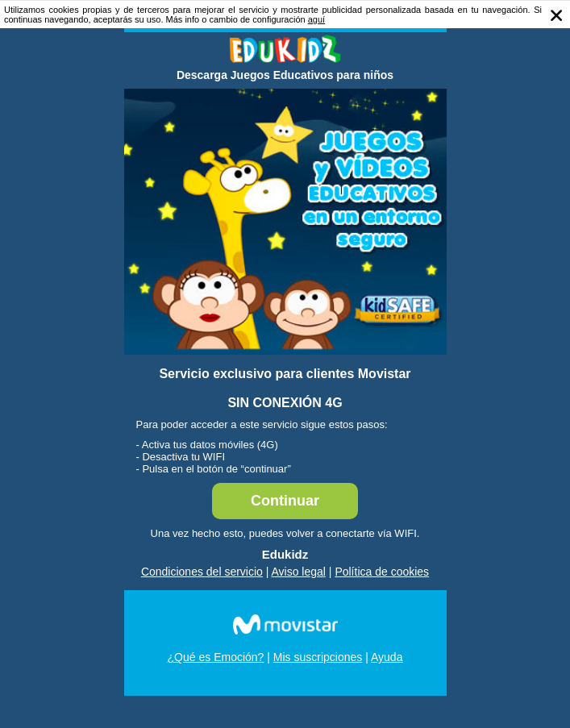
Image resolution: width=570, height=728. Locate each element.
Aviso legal (299, 572)
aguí (316, 19)
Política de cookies (382, 572)
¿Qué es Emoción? (216, 657)
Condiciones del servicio (202, 572)
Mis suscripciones (318, 657)
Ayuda (387, 657)
